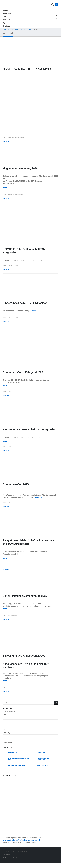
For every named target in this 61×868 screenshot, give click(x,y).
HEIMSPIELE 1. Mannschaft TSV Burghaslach (30, 429)
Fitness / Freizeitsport (12, 712)
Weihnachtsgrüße (42, 771)
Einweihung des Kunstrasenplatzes (24, 656)
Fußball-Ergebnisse (11, 736)
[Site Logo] (5, 4)
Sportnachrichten (10, 23)
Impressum (6, 859)
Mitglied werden (10, 747)
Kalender (7, 20)
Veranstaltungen (20, 137)
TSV (5, 17)
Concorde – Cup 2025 (16, 484)
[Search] (56, 703)
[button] (53, 4)
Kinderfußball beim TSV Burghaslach (25, 303)
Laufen (6, 723)
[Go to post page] (5, 758)
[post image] (30, 52)
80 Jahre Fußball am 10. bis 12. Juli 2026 (27, 69)
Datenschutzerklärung (10, 863)
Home (5, 10)
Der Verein (8, 744)
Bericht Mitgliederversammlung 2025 (25, 596)
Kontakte (7, 26)
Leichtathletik (9, 727)
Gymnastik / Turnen (11, 719)
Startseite (11, 137)
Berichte (5, 265)
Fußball (5, 137)
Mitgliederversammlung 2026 (20, 168)
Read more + (7, 142)
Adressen (7, 740)
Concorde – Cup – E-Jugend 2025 (23, 372)
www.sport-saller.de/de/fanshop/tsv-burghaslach (22, 845)
